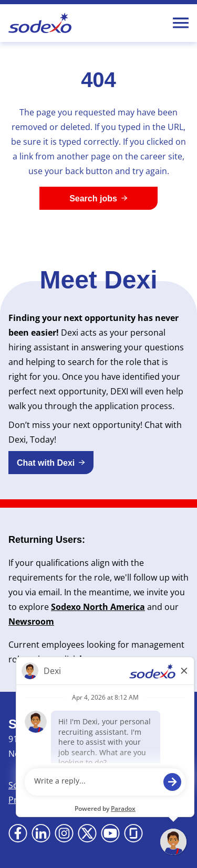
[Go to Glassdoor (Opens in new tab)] (133, 833)
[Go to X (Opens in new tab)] (87, 833)
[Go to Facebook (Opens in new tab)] (18, 833)
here (89, 659)
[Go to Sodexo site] (40, 23)
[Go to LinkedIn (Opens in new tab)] (41, 833)
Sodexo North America (98, 607)
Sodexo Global (37, 785)
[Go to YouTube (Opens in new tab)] (110, 833)
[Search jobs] (98, 198)
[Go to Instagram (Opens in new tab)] (64, 833)
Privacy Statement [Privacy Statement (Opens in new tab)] (44, 800)
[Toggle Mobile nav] (181, 23)
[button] (51, 463)
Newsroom (31, 621)
